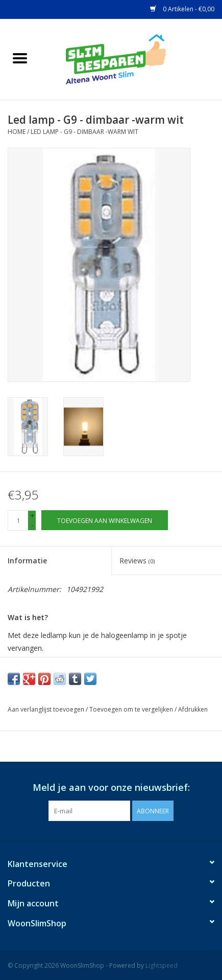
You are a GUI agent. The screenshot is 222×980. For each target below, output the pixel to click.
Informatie (27, 561)
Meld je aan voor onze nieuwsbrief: (111, 788)
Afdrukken (193, 709)
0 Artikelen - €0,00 (182, 9)
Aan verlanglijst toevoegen (46, 709)
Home (17, 132)
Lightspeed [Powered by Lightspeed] (162, 965)
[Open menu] (20, 58)
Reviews (137, 561)
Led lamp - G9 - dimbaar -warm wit (84, 132)
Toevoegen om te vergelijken (132, 709)
